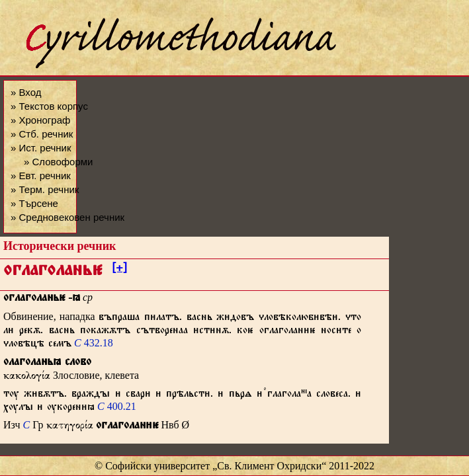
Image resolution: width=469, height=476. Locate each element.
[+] (119, 270)
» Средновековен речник (67, 217)
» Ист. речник (41, 148)
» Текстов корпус (49, 106)
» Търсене (34, 203)
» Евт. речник (41, 176)
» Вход (26, 92)
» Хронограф (40, 120)
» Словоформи (58, 162)
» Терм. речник (45, 189)
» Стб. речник (42, 134)
